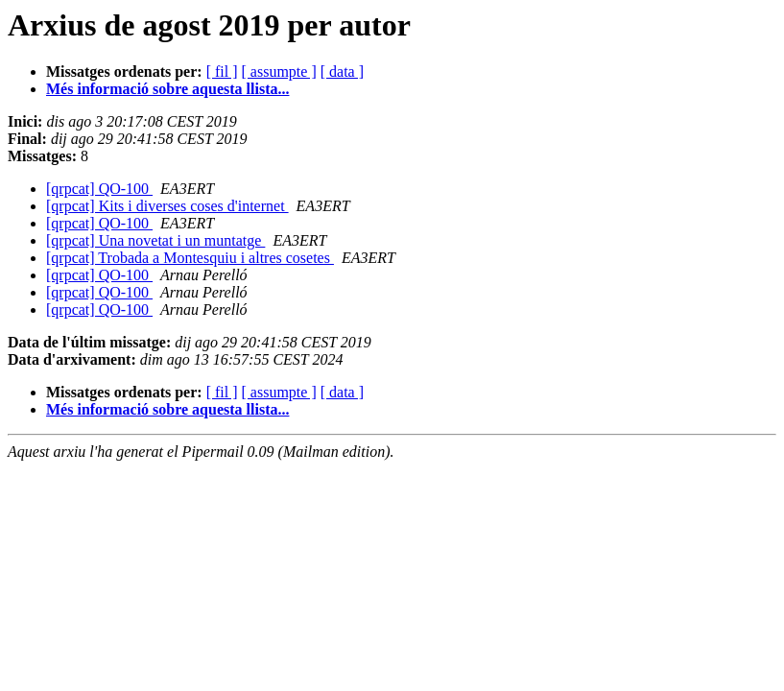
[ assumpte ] (279, 71)
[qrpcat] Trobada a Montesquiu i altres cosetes (190, 258)
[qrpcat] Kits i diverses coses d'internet (167, 206)
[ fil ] (222, 71)
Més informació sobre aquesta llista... (167, 89)
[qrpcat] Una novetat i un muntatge (155, 240)
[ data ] (342, 71)
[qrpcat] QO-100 (99, 189)
